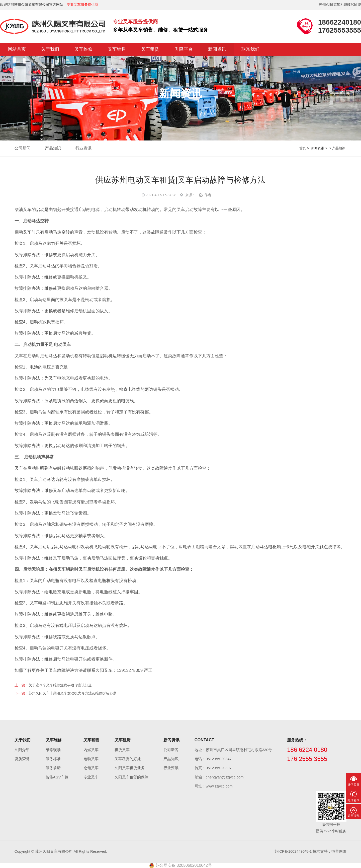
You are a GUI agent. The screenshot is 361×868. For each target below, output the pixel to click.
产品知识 (53, 148)
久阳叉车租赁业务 (130, 768)
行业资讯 (83, 148)
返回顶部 (353, 816)
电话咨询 (353, 800)
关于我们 (50, 49)
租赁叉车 (122, 750)
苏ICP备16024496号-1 (293, 851)
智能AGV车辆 (57, 777)
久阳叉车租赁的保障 (131, 777)
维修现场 (53, 750)
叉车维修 (83, 49)
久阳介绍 (22, 750)
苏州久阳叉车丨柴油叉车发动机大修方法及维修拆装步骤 (72, 693)
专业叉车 (91, 777)
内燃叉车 (91, 750)
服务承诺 (53, 768)
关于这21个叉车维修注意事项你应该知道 (60, 685)
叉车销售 (117, 49)
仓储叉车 (91, 768)
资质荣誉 (22, 759)
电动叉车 (91, 759)
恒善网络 (339, 851)
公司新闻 (23, 148)
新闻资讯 (217, 49)
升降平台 (184, 49)
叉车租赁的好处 (128, 759)
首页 (303, 148)
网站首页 (17, 49)
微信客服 (353, 785)
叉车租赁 (150, 49)
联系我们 (250, 49)
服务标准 (53, 759)
